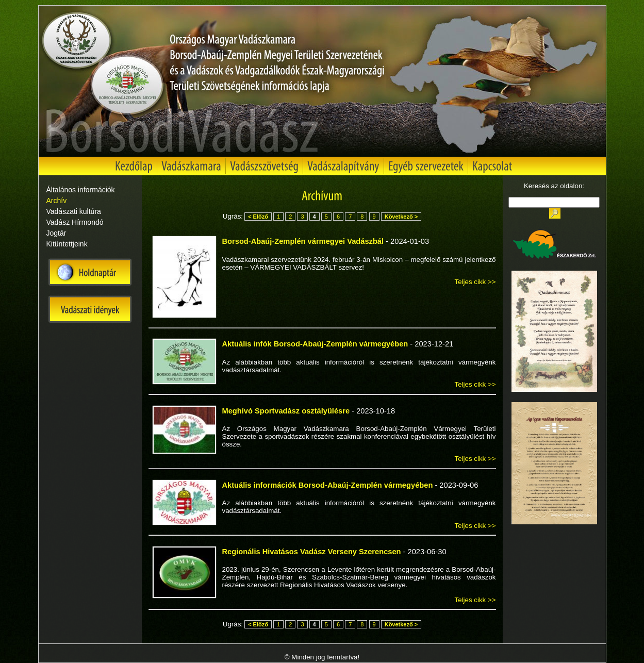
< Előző (258, 217)
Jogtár (56, 233)
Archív (57, 201)
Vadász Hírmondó (75, 222)
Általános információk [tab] (81, 190)
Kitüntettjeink (67, 244)
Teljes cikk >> (475, 282)
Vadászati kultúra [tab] (74, 211)
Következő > (401, 217)
